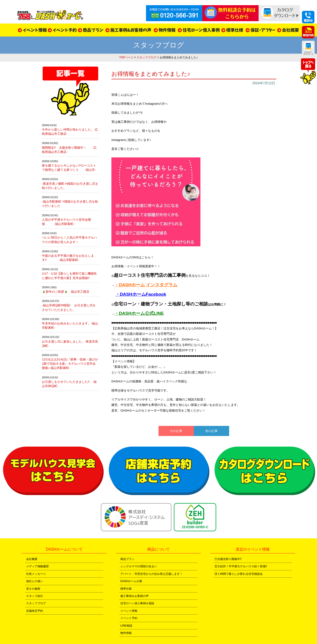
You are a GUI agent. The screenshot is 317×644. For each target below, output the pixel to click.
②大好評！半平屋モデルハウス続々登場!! (241, 566)
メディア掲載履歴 (37, 566)
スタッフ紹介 (35, 596)
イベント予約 (129, 618)
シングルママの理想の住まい (139, 566)
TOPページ (126, 57)
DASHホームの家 (131, 581)
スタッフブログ (146, 57)
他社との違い (35, 581)
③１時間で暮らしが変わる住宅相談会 (239, 574)
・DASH (123, 285)
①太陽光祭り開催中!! (228, 559)
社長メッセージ (36, 574)
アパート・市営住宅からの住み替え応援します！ (151, 574)
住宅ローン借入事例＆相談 (137, 603)
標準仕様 (126, 589)
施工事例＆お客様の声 (134, 596)
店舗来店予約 (35, 611)
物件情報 (126, 633)
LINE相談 (126, 626)
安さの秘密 (33, 589)
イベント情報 (129, 611)
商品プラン (127, 559)
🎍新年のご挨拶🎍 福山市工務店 (66, 292)
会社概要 (32, 559)
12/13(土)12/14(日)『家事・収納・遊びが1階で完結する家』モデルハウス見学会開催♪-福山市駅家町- (70, 364)
